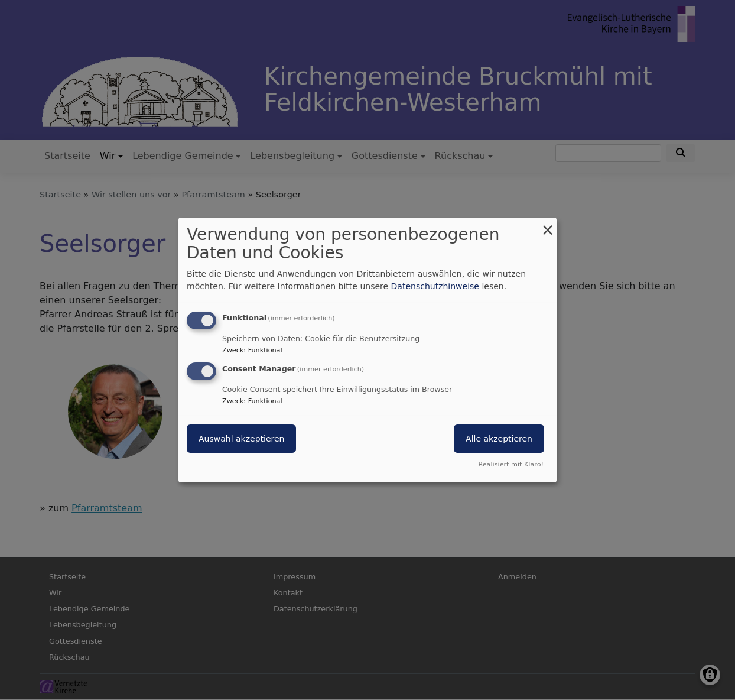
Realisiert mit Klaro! (511, 464)
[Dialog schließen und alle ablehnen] (548, 225)
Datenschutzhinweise (435, 286)
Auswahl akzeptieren (241, 439)
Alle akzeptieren (499, 439)
